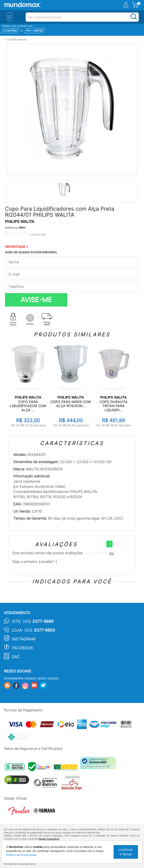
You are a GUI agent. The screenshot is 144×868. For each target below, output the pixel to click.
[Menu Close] (10, 17)
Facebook (23, 648)
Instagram (24, 639)
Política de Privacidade (21, 855)
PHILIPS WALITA (20, 222)
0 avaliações (38, 234)
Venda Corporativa (49, 839)
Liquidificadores (17, 40)
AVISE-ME (36, 300)
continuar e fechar (126, 852)
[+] (109, 544)
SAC (16, 657)
